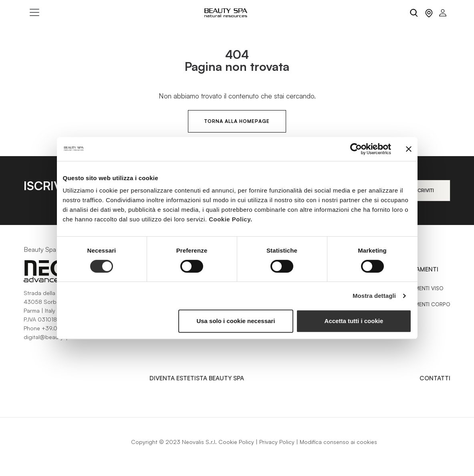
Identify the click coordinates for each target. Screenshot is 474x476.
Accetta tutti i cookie (354, 321)
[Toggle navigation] (34, 12)
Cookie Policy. (230, 219)
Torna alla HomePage (237, 121)
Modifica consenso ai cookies (338, 442)
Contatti (435, 378)
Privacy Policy (277, 442)
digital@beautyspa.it (51, 337)
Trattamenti (418, 269)
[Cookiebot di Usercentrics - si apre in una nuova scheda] (356, 149)
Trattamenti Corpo (424, 304)
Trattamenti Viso (420, 288)
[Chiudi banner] (409, 149)
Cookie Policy (236, 442)
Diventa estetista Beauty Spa (197, 378)
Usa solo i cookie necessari (236, 321)
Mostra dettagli (374, 296)
